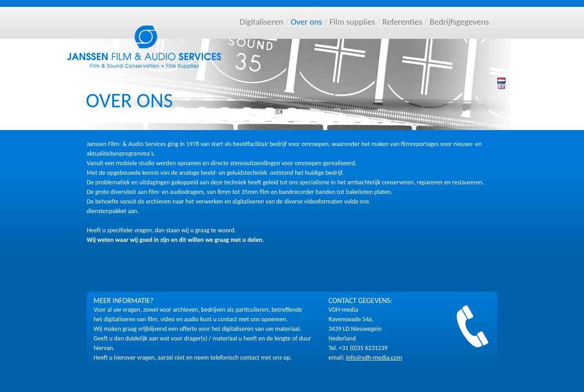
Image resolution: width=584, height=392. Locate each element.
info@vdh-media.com (374, 358)
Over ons (306, 22)
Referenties (402, 22)
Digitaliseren (261, 22)
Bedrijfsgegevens (459, 22)
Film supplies (352, 22)
